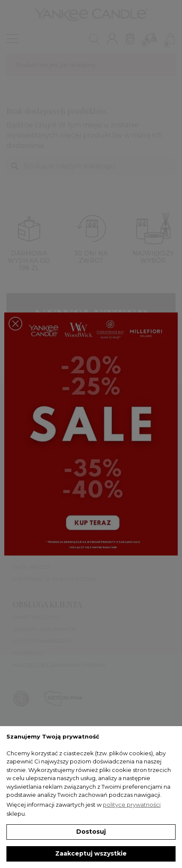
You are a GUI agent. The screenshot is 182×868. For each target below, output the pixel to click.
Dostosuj (91, 832)
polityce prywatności (132, 805)
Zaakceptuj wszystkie (91, 853)
